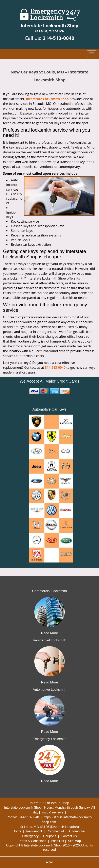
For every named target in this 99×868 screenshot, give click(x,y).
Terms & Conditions (32, 841)
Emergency (30, 836)
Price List (58, 841)
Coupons (50, 836)
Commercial (55, 831)
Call (49, 862)
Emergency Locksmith (49, 739)
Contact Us (69, 836)
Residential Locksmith (49, 640)
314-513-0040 (58, 38)
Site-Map (74, 841)
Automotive (77, 831)
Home (17, 831)
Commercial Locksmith (49, 591)
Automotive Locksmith (49, 690)
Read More (49, 633)
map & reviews (53, 812)
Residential (34, 831)
